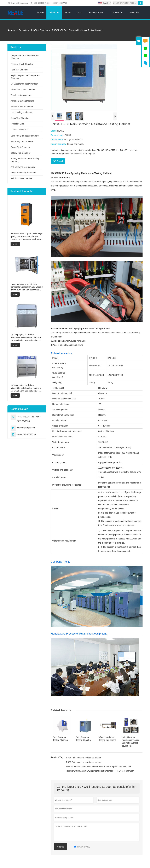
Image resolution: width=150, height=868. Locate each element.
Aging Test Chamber (20, 118)
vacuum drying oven (21, 129)
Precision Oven (18, 124)
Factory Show (96, 13)
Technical (55, 353)
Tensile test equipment (21, 95)
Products (54, 13)
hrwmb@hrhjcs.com (20, 3)
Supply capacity (59, 144)
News (68, 13)
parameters (66, 353)
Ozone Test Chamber (20, 147)
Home (41, 13)
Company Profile (60, 562)
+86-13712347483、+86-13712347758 (50, 3)
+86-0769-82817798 (26, 434)
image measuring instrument (24, 173)
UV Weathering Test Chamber (24, 84)
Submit (60, 847)
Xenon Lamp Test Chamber (23, 89)
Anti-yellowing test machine (23, 167)
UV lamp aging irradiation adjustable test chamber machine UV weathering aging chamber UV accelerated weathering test (26, 338)
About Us (134, 13)
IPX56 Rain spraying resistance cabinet (83, 762)
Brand (54, 131)
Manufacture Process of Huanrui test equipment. (79, 634)
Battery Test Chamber (20, 153)
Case (79, 13)
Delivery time (57, 140)
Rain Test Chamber (39, 30)
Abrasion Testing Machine (22, 101)
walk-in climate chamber (22, 178)
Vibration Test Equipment (22, 107)
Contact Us (117, 13)
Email (58, 161)
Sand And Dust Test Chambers (25, 136)
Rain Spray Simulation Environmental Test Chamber (89, 771)
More (15, 244)
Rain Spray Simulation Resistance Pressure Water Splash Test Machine (98, 766)
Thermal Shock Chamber (22, 64)
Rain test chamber (125, 771)
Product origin (58, 135)
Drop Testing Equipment (21, 112)
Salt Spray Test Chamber (22, 141)
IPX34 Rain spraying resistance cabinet (83, 758)
